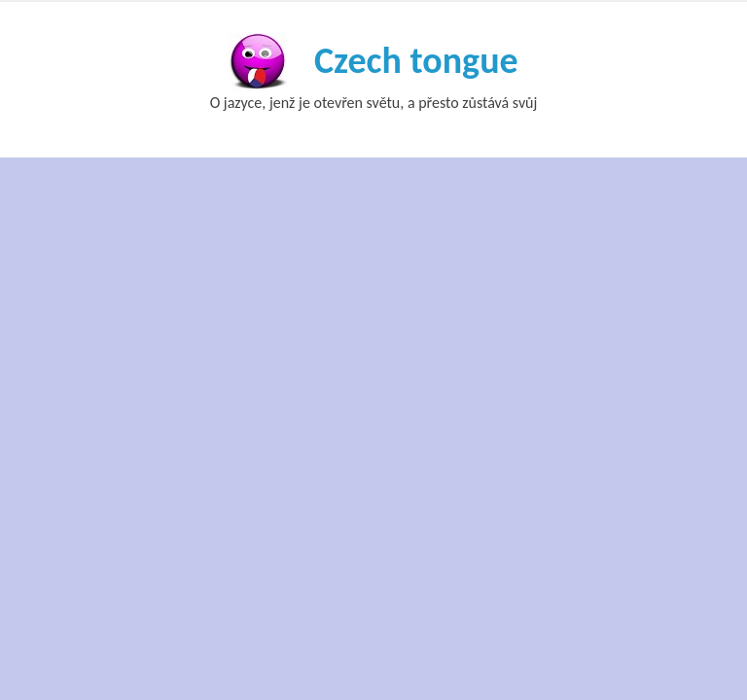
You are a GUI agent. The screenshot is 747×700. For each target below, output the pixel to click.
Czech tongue (416, 60)
